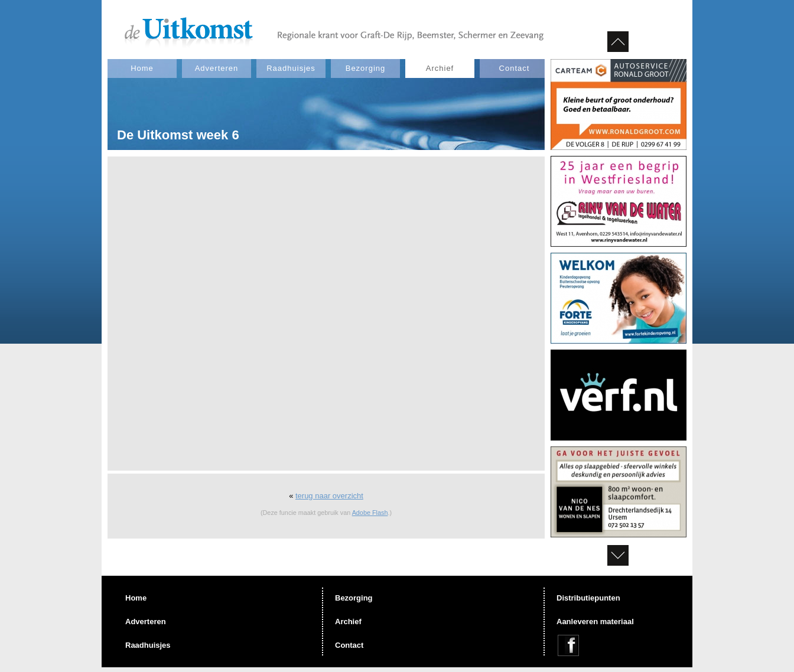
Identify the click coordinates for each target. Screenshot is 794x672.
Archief (440, 68)
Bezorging (366, 68)
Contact (515, 68)
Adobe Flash (370, 513)
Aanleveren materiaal (595, 622)
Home (142, 68)
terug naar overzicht (329, 496)
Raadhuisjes (291, 68)
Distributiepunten (588, 598)
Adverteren (217, 68)
